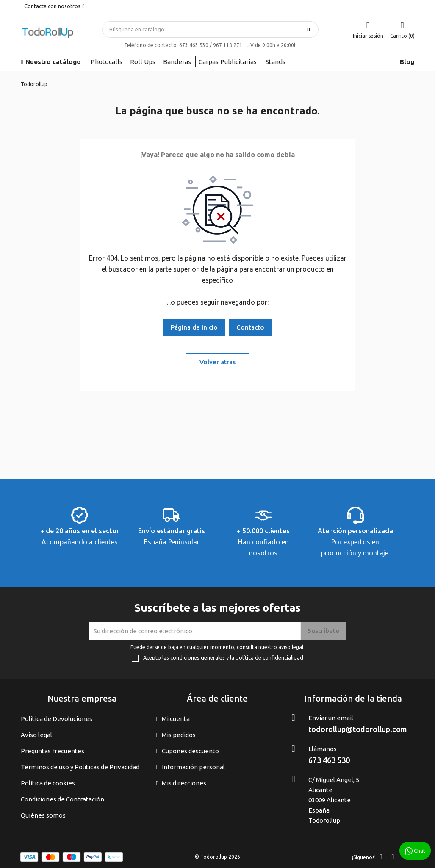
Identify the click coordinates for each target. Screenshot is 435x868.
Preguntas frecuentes (53, 751)
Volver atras (217, 362)
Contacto (250, 327)
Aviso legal (36, 735)
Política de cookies (48, 783)
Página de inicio (194, 327)
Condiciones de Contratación (62, 799)
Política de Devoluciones (57, 719)
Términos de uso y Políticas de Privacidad (80, 767)
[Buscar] (211, 29)
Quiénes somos (43, 815)
